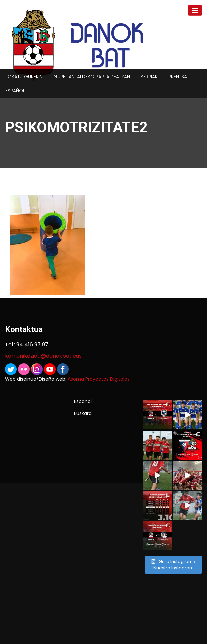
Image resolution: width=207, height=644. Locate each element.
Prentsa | (181, 77)
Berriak (149, 77)
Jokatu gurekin (24, 77)
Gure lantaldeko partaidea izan (92, 77)
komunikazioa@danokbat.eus (43, 356)
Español (15, 91)
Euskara (83, 413)
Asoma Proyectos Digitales (99, 379)
